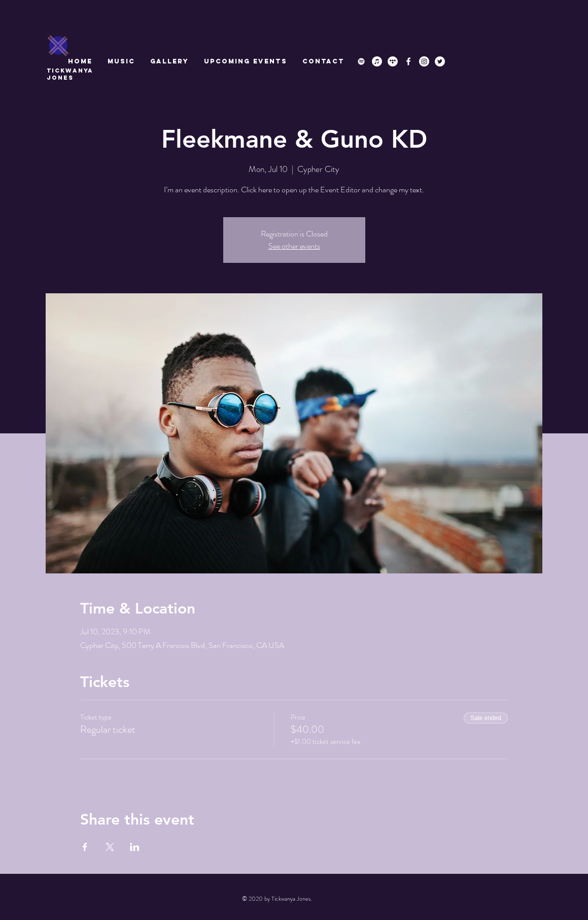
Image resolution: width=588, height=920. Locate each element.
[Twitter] (440, 61)
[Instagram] (424, 61)
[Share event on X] (110, 847)
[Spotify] (361, 61)
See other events (294, 246)
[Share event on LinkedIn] (135, 847)
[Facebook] (408, 61)
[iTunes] (377, 61)
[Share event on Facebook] (85, 847)
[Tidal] (393, 61)
